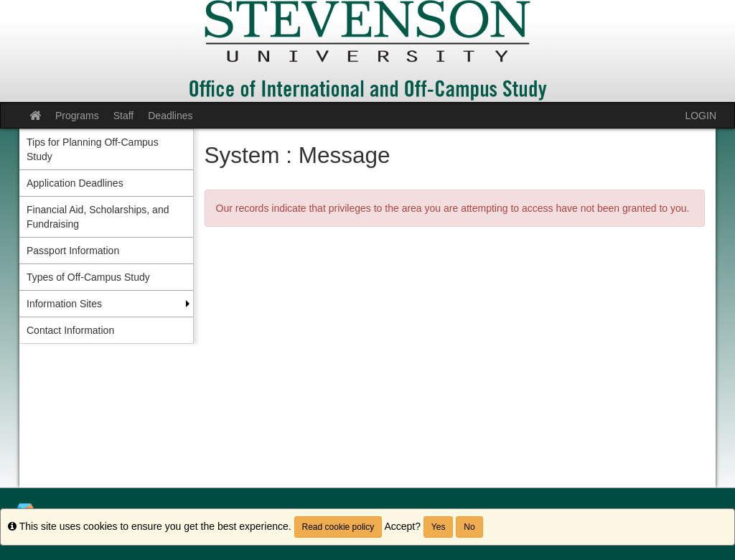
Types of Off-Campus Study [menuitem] (88, 277)
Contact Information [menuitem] (70, 330)
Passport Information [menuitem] (73, 251)
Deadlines (170, 116)
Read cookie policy (338, 527)
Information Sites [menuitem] (64, 304)
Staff (124, 116)
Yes (439, 527)
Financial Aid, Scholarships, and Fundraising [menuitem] (98, 217)
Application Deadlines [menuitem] (75, 183)
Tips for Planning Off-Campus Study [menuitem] (93, 149)
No (469, 527)
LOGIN (701, 116)
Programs (77, 116)
